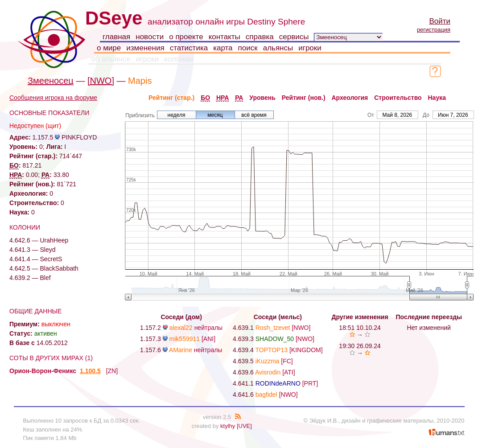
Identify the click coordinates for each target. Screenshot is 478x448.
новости (150, 37)
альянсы (278, 48)
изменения (145, 48)
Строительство (398, 98)
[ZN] (112, 371)
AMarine (181, 350)
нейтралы (209, 328)
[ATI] (289, 372)
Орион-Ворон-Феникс (43, 371)
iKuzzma (268, 361)
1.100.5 (90, 371)
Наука (437, 98)
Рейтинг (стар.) (171, 98)
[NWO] (101, 81)
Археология (350, 98)
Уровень (262, 98)
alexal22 (181, 328)
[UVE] (244, 426)
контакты (225, 37)
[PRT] (310, 383)
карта (223, 48)
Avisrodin (268, 372)
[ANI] (208, 339)
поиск (248, 48)
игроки (310, 48)
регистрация (434, 30)
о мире (109, 48)
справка (260, 37)
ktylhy (228, 426)
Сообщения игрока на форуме (53, 98)
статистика (189, 48)
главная (116, 37)
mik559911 (185, 339)
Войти (440, 21)
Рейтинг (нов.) (304, 98)
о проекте (186, 37)
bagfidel (266, 395)
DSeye (114, 18)
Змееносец (51, 81)
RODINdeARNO (278, 383)
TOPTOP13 (271, 350)
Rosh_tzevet (273, 328)
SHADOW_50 (275, 339)
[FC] (287, 361)
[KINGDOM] (306, 350)
